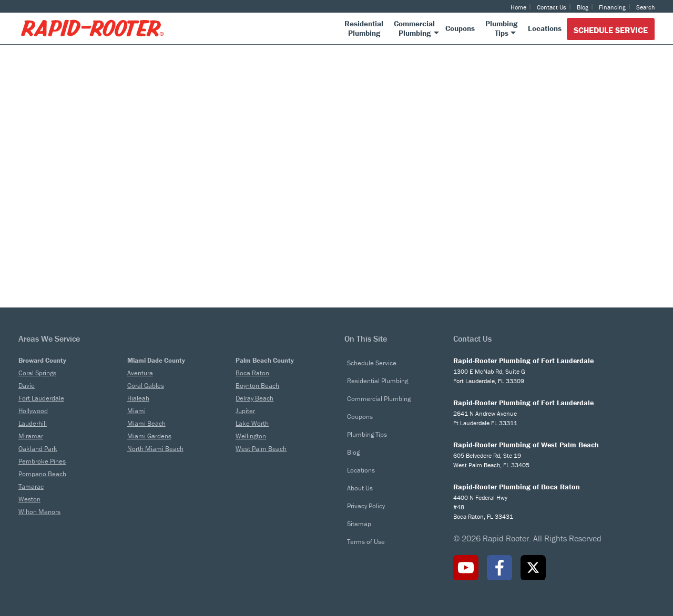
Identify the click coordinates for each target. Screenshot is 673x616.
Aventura (140, 373)
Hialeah (138, 398)
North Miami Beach (155, 449)
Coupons (360, 417)
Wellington (251, 436)
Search (645, 7)
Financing (612, 7)
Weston (29, 499)
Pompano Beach (42, 474)
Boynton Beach (257, 386)
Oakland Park (38, 449)
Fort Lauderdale (41, 398)
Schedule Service (611, 30)
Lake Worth (252, 423)
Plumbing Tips (367, 434)
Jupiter (245, 411)
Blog (583, 7)
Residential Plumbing (378, 381)
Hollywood (33, 411)
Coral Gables (146, 386)
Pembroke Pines (42, 461)
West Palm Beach (261, 449)
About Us (360, 488)
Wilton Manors (39, 512)
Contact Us (552, 7)
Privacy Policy (366, 506)
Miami (136, 411)
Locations (361, 470)
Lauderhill (33, 423)
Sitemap (359, 524)
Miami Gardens (149, 436)
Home (518, 7)
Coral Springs (37, 373)
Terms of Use (366, 542)
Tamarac (31, 486)
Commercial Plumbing (379, 399)
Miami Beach (146, 423)
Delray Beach (254, 398)
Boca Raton (252, 373)
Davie (27, 386)
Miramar (31, 436)
